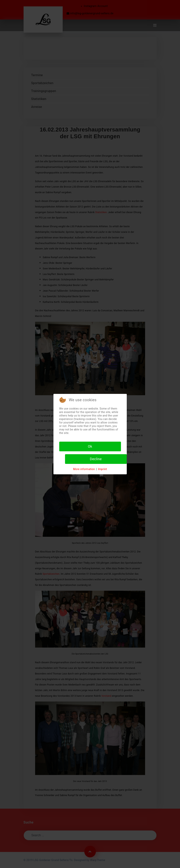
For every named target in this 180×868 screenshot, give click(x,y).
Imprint (103, 469)
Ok (90, 446)
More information (84, 469)
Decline (96, 459)
